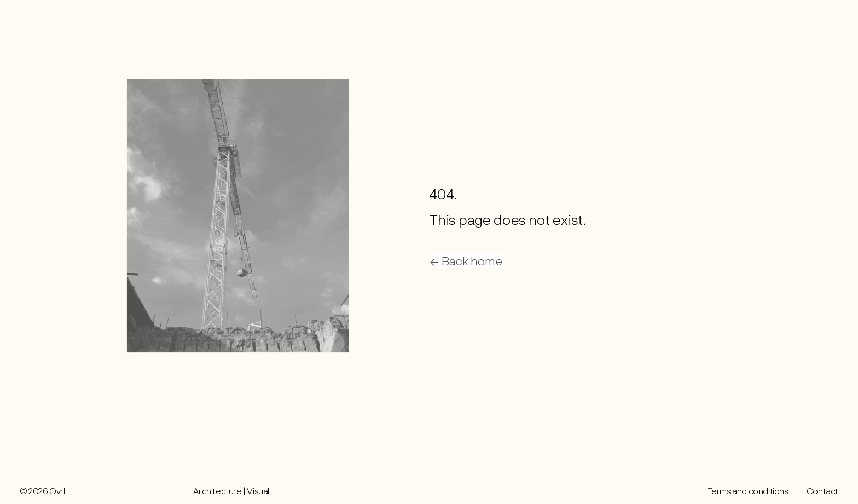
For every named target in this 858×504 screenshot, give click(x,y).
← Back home (466, 260)
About (785, 19)
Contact (822, 19)
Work (755, 19)
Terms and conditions (748, 491)
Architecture (217, 491)
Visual (258, 491)
